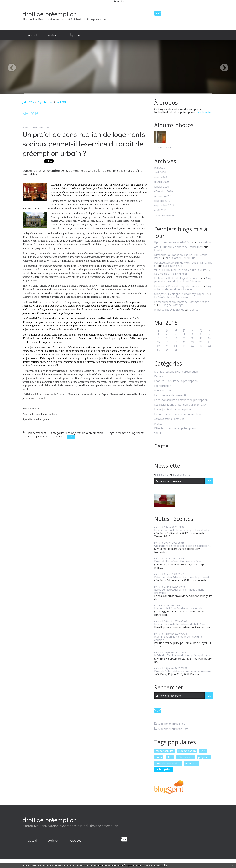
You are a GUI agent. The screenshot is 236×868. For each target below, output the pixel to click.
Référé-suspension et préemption (175, 428)
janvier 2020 (162, 187)
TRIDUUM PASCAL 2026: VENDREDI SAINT (180, 270)
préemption (123, 433)
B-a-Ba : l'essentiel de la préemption (176, 372)
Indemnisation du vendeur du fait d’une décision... (178, 638)
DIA (203, 751)
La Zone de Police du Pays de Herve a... (177, 278)
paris (159, 757)
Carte (161, 446)
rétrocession (185, 757)
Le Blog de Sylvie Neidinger (171, 274)
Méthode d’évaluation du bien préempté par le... (183, 655)
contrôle (48, 437)
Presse (158, 424)
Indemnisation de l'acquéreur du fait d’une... (181, 624)
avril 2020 (160, 172)
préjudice (204, 757)
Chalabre (160, 250)
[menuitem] (33, 35)
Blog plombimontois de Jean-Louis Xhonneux (183, 280)
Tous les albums (163, 148)
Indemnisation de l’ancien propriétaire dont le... (183, 530)
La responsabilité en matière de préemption (181, 400)
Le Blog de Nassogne (172, 305)
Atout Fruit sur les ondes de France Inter (179, 247)
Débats (159, 376)
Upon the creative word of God (173, 242)
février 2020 (161, 182)
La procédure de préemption (172, 395)
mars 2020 (161, 177)
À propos (76, 35)
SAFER (158, 433)
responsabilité (164, 751)
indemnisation (187, 751)
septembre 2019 (164, 206)
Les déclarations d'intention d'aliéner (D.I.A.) (181, 405)
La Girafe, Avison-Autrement (171, 297)
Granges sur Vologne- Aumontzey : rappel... (180, 294)
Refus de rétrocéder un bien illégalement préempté (179, 591)
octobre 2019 (162, 201)
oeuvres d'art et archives (169, 419)
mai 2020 (160, 168)
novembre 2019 (164, 196)
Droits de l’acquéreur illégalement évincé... (180, 561)
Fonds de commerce (166, 391)
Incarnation (204, 242)
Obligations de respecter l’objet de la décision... (182, 546)
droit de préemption (50, 14)
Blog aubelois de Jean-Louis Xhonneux (183, 288)
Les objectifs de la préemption (85, 433)
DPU (170, 757)
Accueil (33, 35)
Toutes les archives (164, 216)
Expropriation (163, 386)
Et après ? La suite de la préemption (176, 381)
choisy (59, 437)
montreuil (191, 763)
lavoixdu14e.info (172, 266)
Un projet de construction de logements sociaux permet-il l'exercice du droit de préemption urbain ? (84, 144)
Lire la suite (204, 112)
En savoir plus (161, 865)
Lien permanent (34, 433)
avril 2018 (62, 102)
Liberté (194, 310)
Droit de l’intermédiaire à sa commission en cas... (183, 671)
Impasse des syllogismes (169, 310)
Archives (53, 35)
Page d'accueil (45, 102)
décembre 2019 (163, 191)
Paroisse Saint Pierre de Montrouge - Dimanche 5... (183, 264)
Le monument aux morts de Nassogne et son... (182, 302)
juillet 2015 (28, 102)
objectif (37, 437)
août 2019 (160, 210)
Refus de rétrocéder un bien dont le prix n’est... (182, 577)
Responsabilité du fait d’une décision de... (179, 608)
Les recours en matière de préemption (178, 414)
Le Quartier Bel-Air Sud (181, 258)
